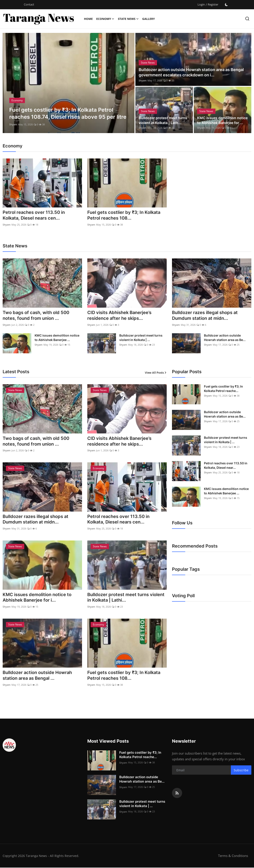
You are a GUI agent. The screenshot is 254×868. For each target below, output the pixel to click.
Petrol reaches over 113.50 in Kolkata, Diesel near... (226, 466)
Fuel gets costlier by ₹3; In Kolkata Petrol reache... (223, 389)
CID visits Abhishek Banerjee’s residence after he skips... (119, 316)
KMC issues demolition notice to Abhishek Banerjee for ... (222, 120)
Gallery (148, 19)
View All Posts (156, 373)
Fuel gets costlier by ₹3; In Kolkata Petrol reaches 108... (124, 215)
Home (88, 19)
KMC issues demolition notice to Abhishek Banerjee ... (57, 338)
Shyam (13, 124)
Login (201, 4)
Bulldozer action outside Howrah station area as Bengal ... (37, 676)
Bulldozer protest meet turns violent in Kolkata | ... (141, 338)
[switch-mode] (226, 5)
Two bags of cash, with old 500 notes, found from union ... (36, 316)
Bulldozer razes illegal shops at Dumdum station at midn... (205, 316)
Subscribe (241, 771)
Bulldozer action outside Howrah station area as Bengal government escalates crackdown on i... (191, 72)
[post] (69, 83)
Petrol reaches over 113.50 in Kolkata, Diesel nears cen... (34, 215)
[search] (247, 19)
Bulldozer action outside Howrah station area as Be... (225, 338)
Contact (29, 4)
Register (213, 4)
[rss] (177, 794)
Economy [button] (105, 19)
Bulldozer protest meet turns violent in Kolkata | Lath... (163, 120)
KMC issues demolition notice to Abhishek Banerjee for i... (37, 598)
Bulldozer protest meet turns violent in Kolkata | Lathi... (126, 598)
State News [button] (128, 19)
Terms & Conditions (233, 856)
